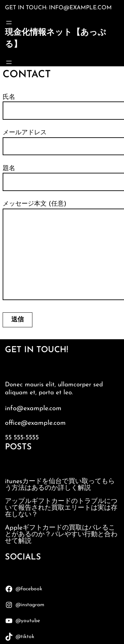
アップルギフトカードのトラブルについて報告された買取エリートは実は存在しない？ (61, 508)
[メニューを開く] (9, 23)
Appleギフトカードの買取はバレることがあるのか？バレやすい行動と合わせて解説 (61, 535)
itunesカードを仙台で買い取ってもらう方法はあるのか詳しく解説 (60, 485)
